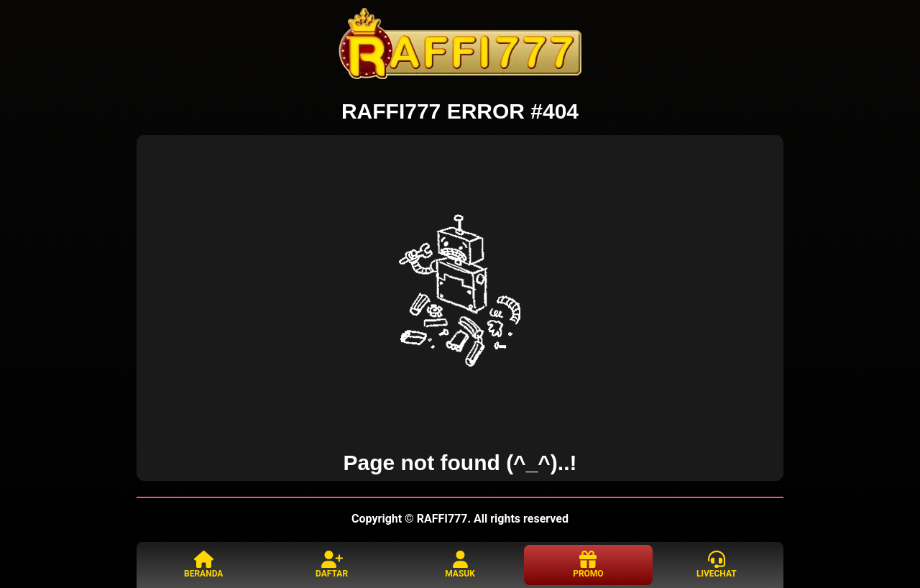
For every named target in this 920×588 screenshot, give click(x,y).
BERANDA (203, 565)
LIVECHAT (717, 565)
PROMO (588, 565)
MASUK (460, 565)
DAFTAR (332, 565)
